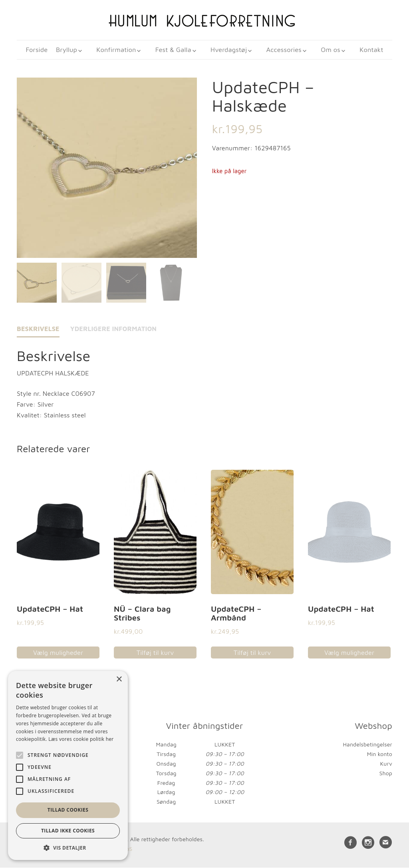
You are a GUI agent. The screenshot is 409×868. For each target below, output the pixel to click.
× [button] (119, 679)
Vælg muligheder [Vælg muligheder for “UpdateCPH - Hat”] (58, 653)
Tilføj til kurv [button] (155, 653)
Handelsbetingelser (368, 745)
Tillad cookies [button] (68, 810)
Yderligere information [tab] (114, 329)
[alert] (68, 765)
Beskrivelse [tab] (38, 329)
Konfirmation (120, 50)
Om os (328, 50)
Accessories (283, 50)
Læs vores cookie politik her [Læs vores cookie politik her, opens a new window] (81, 739)
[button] (68, 848)
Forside (41, 50)
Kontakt (367, 50)
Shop (386, 773)
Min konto (380, 755)
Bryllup (73, 50)
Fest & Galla (176, 50)
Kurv (386, 764)
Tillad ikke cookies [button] (68, 831)
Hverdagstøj (229, 50)
